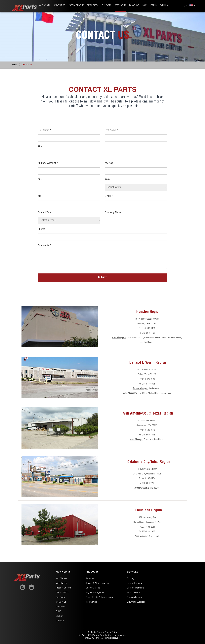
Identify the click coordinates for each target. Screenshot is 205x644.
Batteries (90, 579)
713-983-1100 (149, 329)
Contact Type (44, 213)
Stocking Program (135, 597)
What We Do (60, 6)
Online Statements (136, 588)
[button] (184, 5)
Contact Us (120, 6)
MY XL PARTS (93, 6)
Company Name (113, 213)
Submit (102, 278)
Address (109, 163)
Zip (39, 196)
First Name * (44, 130)
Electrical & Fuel (93, 588)
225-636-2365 (149, 527)
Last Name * (111, 130)
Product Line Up (76, 6)
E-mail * (109, 196)
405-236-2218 (148, 483)
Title (40, 147)
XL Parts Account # (48, 163)
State (107, 180)
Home (17, 65)
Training (130, 579)
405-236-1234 (149, 479)
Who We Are (45, 6)
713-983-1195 (148, 333)
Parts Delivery (133, 593)
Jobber (153, 6)
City (40, 180)
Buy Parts (107, 6)
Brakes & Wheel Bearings (98, 583)
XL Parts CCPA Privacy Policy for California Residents (102, 635)
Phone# (42, 229)
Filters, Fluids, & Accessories (99, 597)
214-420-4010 (149, 379)
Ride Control (91, 602)
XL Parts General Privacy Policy (103, 632)
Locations (134, 6)
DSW (144, 6)
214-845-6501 (148, 384)
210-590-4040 (149, 430)
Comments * (44, 246)
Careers (164, 6)
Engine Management (95, 593)
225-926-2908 (148, 532)
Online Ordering (134, 583)
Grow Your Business (136, 602)
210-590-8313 (148, 435)
